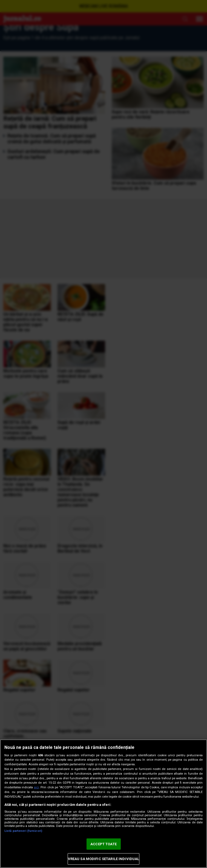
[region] (104, 804)
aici (36, 787)
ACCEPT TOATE (104, 844)
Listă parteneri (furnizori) (23, 831)
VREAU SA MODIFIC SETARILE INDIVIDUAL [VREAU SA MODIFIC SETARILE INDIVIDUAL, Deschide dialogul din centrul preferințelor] (104, 859)
